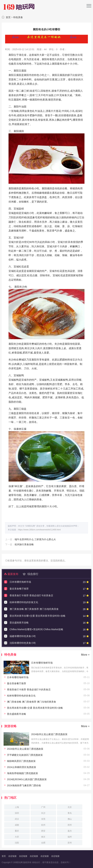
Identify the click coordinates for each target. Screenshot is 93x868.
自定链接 (12, 856)
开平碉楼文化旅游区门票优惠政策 (25, 755)
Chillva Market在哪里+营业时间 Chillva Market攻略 (36, 629)
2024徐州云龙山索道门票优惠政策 (49, 734)
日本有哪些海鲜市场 (20, 582)
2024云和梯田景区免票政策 (22, 767)
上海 (17, 807)
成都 (17, 825)
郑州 (70, 825)
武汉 (17, 819)
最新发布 (11, 574)
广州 (43, 807)
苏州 (70, 843)
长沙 (43, 813)
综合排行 (30, 574)
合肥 (43, 843)
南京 (43, 837)
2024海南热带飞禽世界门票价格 (24, 785)
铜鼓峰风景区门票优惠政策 (21, 761)
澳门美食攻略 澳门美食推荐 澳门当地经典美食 (34, 609)
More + (85, 655)
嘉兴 (70, 831)
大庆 (17, 837)
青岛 (70, 813)
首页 (8, 17)
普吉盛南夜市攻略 (19, 623)
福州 (70, 837)
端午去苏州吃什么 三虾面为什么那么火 (35, 539)
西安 (43, 831)
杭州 (43, 825)
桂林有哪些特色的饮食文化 (24, 602)
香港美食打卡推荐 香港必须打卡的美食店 (31, 595)
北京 (70, 807)
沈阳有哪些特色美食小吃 (23, 643)
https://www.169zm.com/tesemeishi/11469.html (39, 530)
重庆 (17, 831)
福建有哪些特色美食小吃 (23, 636)
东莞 (43, 819)
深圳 (17, 813)
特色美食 (18, 17)
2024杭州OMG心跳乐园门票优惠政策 (27, 779)
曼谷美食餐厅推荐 (19, 589)
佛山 (70, 819)
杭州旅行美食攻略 (24, 544)
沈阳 (17, 843)
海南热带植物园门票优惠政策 (22, 773)
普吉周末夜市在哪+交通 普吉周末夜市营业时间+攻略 (37, 616)
